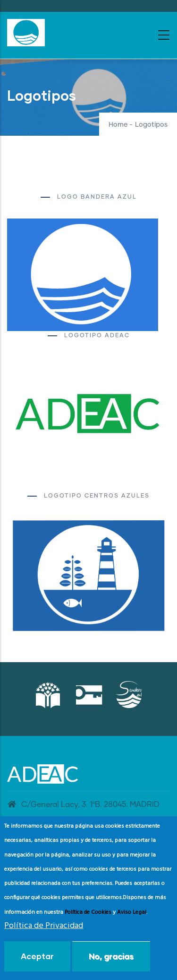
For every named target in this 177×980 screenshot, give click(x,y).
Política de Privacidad (44, 926)
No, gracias (111, 956)
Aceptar (37, 956)
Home (118, 125)
